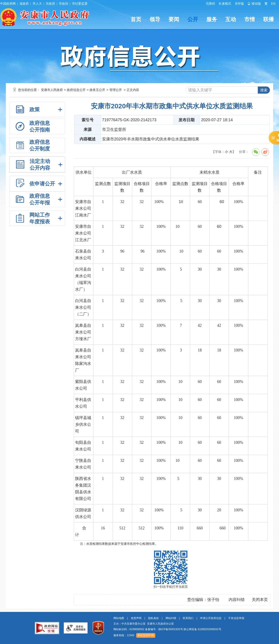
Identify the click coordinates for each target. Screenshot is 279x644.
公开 (193, 19)
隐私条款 (154, 618)
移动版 (254, 4)
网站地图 (119, 618)
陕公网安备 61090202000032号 (202, 629)
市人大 (37, 4)
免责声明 (136, 618)
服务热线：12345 (124, 635)
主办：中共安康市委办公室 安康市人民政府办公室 (144, 624)
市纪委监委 (80, 4)
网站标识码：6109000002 (167, 629)
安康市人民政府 (52, 90)
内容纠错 (237, 600)
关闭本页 (260, 600)
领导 (155, 19)
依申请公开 (42, 184)
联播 (269, 19)
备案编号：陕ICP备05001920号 (164, 629)
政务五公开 (97, 90)
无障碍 (210, 4)
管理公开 (116, 90)
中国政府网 (8, 4)
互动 (231, 19)
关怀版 (239, 4)
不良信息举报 (236, 618)
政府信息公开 (76, 90)
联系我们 (188, 618)
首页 (136, 19)
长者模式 (225, 4)
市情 (250, 19)
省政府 (24, 4)
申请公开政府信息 (211, 618)
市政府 (50, 4)
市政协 (64, 4)
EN (273, 4)
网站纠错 (171, 618)
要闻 (174, 19)
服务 (212, 19)
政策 (35, 109)
